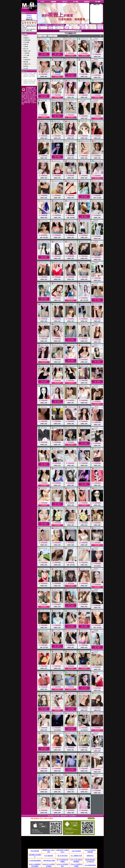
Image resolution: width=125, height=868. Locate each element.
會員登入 (29, 15)
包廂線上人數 (27, 51)
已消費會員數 (27, 40)
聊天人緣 (26, 49)
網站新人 (26, 57)
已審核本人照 (27, 64)
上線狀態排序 (27, 60)
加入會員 (29, 17)
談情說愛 (26, 66)
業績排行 (26, 36)
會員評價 (26, 44)
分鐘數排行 (26, 38)
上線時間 (26, 47)
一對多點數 (26, 53)
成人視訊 (26, 68)
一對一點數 (26, 55)
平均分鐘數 (26, 42)
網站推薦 (26, 62)
